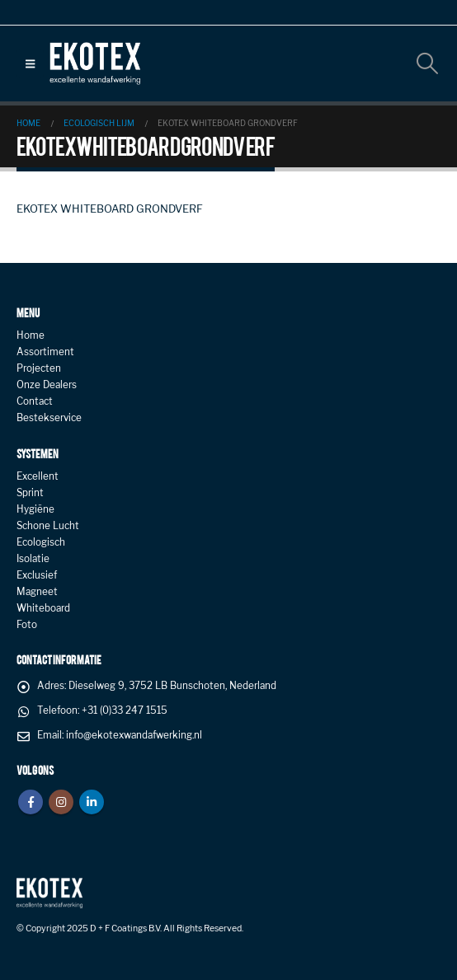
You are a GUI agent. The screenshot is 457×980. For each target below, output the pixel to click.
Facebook (31, 802)
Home (31, 335)
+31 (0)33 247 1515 (125, 710)
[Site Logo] (95, 63)
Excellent (38, 476)
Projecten (39, 368)
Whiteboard (43, 608)
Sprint (30, 493)
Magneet (37, 592)
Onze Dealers (47, 385)
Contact (35, 401)
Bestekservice (49, 418)
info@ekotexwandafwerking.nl (134, 735)
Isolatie (33, 559)
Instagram (61, 802)
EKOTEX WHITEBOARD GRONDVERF (110, 209)
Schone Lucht (48, 526)
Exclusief (37, 575)
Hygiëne (35, 509)
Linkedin (92, 802)
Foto (27, 625)
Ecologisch (41, 542)
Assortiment (45, 352)
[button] (30, 63)
